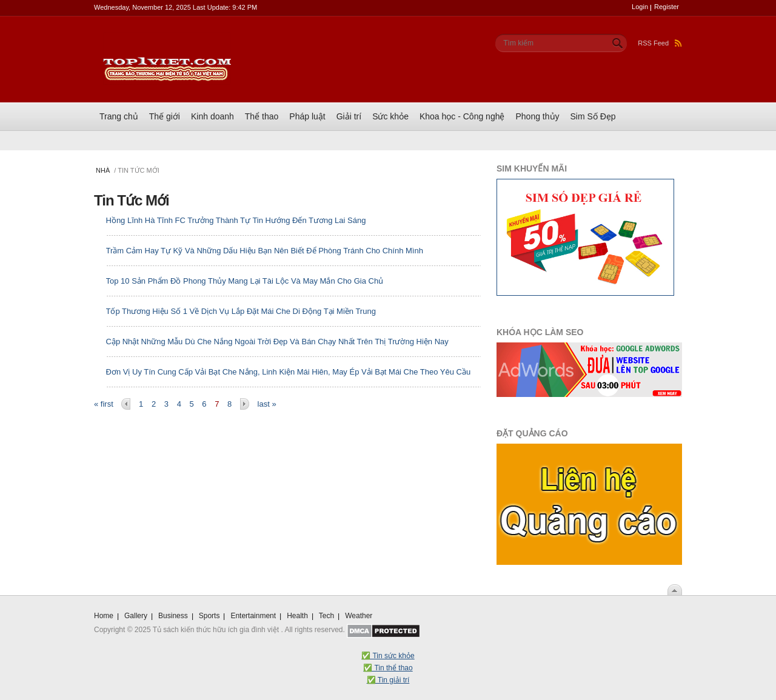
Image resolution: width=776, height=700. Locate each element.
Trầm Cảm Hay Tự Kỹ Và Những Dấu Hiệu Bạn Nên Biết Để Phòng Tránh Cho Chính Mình (265, 251)
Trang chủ (119, 116)
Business (173, 616)
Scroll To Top (675, 590)
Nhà (103, 170)
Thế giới (165, 116)
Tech (326, 616)
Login (640, 7)
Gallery (136, 616)
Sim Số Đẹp (593, 116)
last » (267, 404)
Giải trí (349, 116)
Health (297, 616)
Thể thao (262, 116)
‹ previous (126, 404)
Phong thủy (537, 116)
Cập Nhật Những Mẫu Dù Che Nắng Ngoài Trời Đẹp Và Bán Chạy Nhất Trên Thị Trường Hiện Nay (277, 342)
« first (104, 404)
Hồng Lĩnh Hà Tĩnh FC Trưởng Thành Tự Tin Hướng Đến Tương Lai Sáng (236, 220)
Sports (209, 616)
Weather (359, 616)
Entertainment (253, 616)
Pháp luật (307, 116)
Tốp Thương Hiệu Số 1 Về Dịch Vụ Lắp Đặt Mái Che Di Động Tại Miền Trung (241, 311)
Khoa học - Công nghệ (462, 116)
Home (104, 616)
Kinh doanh (212, 116)
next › (245, 404)
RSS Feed (660, 43)
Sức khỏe (390, 116)
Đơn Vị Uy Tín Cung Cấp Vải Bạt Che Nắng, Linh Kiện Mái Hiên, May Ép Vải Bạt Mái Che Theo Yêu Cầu (289, 372)
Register (667, 7)
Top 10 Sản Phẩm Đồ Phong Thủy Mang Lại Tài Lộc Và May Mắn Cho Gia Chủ (245, 281)
